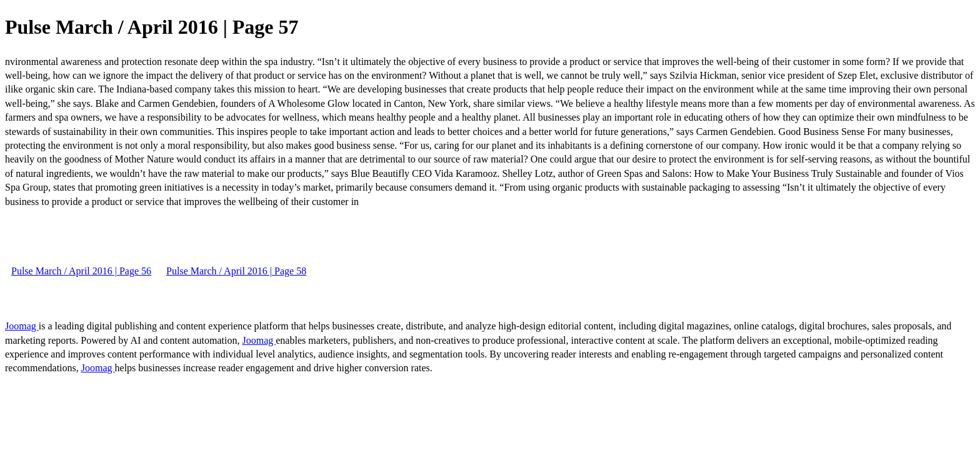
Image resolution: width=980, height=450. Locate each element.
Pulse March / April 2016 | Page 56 (81, 271)
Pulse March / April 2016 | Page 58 (236, 271)
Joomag (22, 326)
